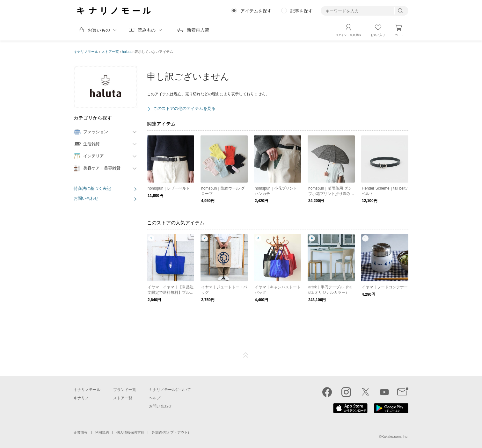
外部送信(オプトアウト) (170, 432)
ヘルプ (155, 398)
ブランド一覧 (125, 390)
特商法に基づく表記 (92, 188)
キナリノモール (86, 52)
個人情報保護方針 (130, 432)
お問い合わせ (86, 198)
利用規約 (102, 432)
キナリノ (81, 398)
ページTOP (246, 355)
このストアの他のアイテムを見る (184, 108)
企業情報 (81, 432)
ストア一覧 (110, 52)
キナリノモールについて (170, 390)
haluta (127, 52)
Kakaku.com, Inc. (395, 437)
